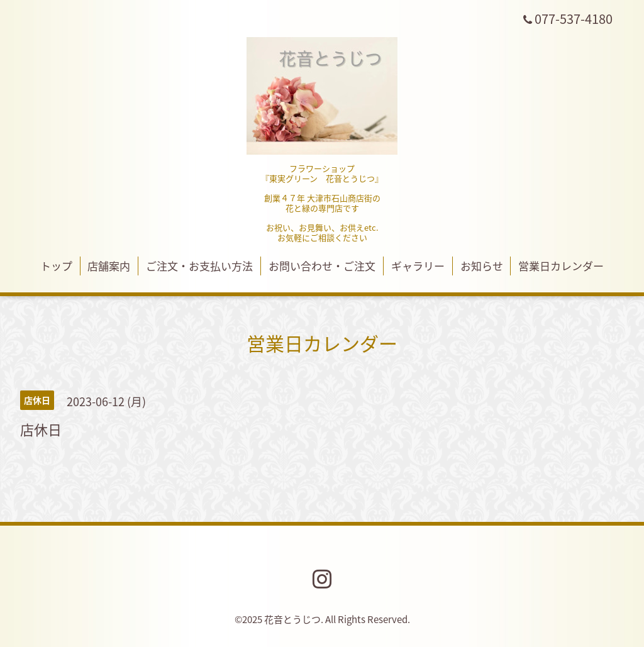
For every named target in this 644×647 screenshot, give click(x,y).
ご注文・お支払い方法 (199, 266)
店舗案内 (109, 266)
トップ (56, 266)
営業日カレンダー (561, 266)
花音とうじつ (292, 619)
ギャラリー (418, 266)
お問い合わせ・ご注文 (322, 266)
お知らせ (482, 266)
